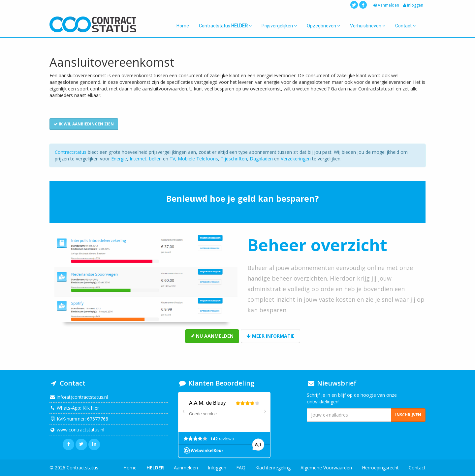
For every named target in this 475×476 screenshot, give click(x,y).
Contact (405, 26)
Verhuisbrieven (368, 26)
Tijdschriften (234, 159)
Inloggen (413, 5)
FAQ (241, 468)
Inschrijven (408, 415)
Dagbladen (261, 159)
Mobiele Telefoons (198, 159)
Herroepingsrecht (380, 468)
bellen (155, 159)
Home (183, 26)
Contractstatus (225, 26)
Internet (138, 159)
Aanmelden (386, 5)
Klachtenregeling (273, 468)
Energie (119, 159)
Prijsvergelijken (279, 26)
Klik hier (91, 408)
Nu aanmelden (212, 336)
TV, (174, 159)
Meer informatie (270, 336)
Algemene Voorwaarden (326, 468)
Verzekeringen (296, 159)
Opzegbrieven (323, 26)
